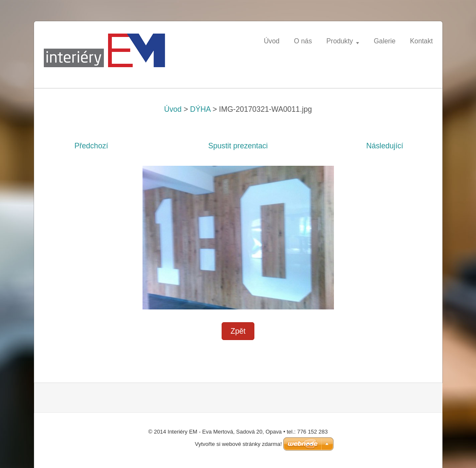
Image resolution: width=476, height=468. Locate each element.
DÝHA (200, 109)
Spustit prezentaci (238, 146)
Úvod (173, 109)
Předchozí (91, 146)
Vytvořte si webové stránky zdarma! (238, 444)
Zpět (238, 331)
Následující (385, 146)
